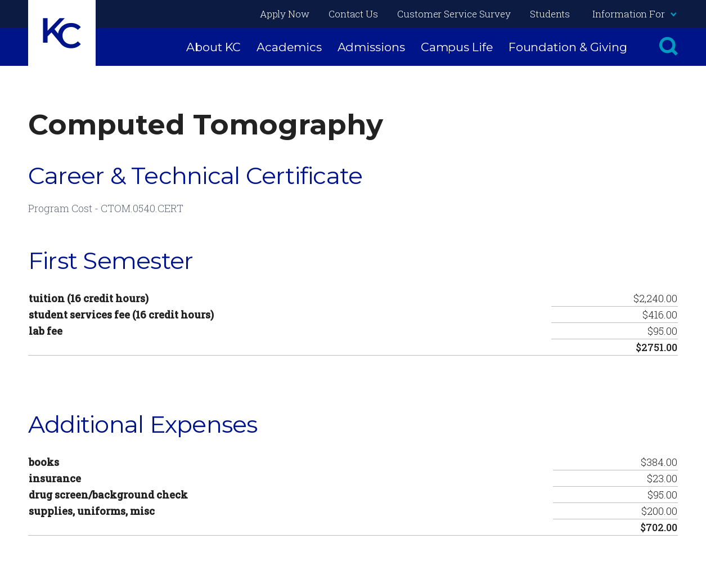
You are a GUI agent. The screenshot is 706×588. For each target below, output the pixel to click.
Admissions (371, 47)
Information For (634, 14)
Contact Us (353, 14)
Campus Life (457, 47)
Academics (289, 47)
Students (550, 14)
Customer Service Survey (454, 14)
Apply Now (285, 14)
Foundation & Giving (568, 47)
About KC (213, 47)
